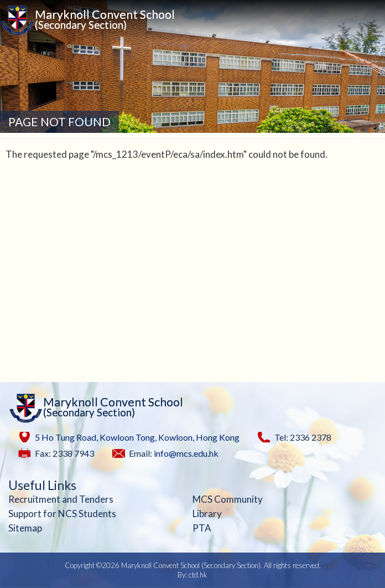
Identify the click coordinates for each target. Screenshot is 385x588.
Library (207, 514)
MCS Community (228, 499)
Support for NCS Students (62, 514)
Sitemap (25, 528)
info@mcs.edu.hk (186, 453)
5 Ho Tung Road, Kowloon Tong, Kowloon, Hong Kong (137, 437)
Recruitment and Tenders (61, 499)
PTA (202, 528)
